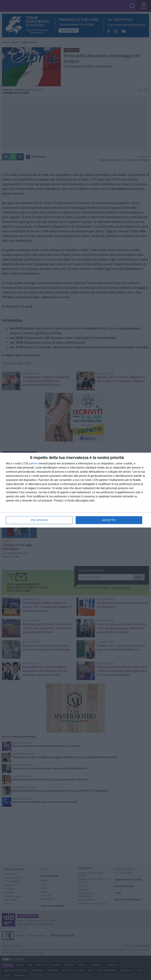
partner (33, 463)
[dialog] (75, 490)
